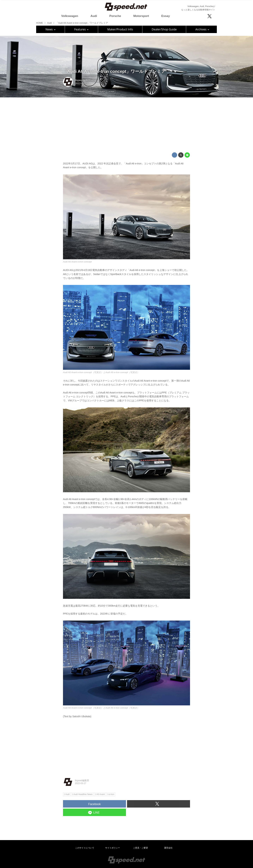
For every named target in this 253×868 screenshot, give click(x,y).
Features (81, 29)
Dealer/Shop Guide (164, 29)
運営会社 (168, 848)
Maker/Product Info (120, 29)
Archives (202, 29)
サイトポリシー (113, 848)
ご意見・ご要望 (140, 848)
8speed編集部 (83, 80)
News (51, 29)
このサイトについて (85, 848)
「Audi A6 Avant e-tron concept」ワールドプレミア (114, 71)
